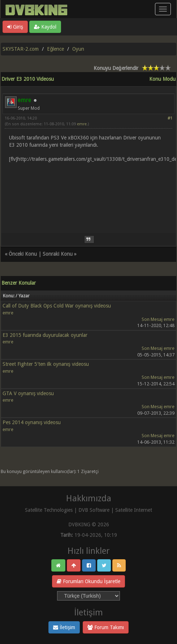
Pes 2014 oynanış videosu (32, 422)
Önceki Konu (23, 254)
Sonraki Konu (58, 254)
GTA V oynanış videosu (28, 393)
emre (82, 124)
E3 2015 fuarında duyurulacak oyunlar (45, 335)
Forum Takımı (106, 627)
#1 (170, 118)
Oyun (78, 49)
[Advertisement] (88, 193)
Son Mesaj (152, 319)
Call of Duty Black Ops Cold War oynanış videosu (57, 306)
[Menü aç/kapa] (163, 9)
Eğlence (55, 49)
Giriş (15, 27)
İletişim (64, 627)
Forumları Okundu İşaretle (88, 581)
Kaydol (45, 27)
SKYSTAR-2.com (21, 49)
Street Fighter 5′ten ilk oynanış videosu (46, 364)
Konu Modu (162, 79)
